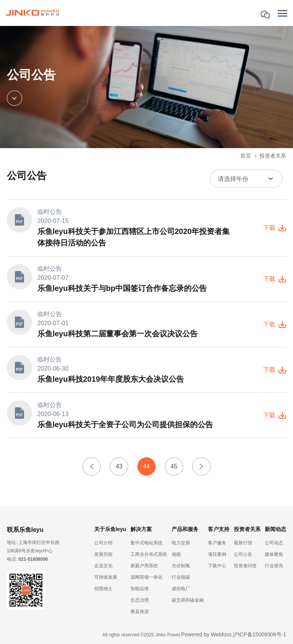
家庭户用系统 (144, 566)
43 (119, 466)
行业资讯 (274, 566)
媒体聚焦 (274, 554)
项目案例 (217, 554)
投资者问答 (245, 566)
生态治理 (140, 600)
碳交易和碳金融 (188, 600)
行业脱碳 (181, 577)
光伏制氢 (181, 566)
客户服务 (217, 543)
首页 (246, 156)
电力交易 (181, 543)
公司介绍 (103, 543)
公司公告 (243, 554)
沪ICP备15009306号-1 (259, 634)
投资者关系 (273, 156)
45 (174, 466)
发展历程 (103, 554)
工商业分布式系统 (149, 554)
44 (146, 466)
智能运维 (140, 589)
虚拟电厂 (181, 589)
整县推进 (140, 612)
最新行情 (243, 543)
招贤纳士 (103, 589)
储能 (176, 554)
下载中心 (217, 566)
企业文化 (103, 566)
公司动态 (274, 543)
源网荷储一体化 (146, 577)
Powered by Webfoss (206, 634)
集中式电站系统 (146, 543)
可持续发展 (106, 577)
